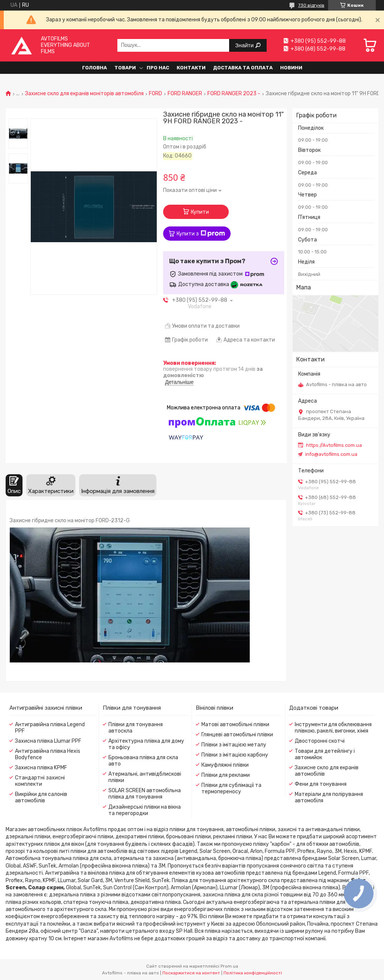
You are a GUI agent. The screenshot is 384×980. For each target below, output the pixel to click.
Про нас (158, 68)
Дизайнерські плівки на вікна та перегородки (145, 810)
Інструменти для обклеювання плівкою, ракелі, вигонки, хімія (333, 728)
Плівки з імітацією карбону (235, 755)
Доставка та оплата (243, 68)
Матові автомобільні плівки (235, 725)
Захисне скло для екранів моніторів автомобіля (84, 94)
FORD (155, 94)
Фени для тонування (321, 784)
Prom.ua (229, 966)
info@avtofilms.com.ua (331, 454)
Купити (200, 212)
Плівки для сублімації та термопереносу (231, 788)
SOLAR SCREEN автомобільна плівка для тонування (145, 794)
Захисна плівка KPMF (41, 768)
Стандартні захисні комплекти (40, 781)
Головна (94, 68)
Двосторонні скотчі (320, 741)
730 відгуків (311, 5)
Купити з (201, 234)
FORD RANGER (185, 94)
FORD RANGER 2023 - (234, 94)
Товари (125, 68)
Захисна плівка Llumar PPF (48, 741)
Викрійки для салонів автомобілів (41, 797)
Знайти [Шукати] (245, 45)
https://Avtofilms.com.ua (334, 445)
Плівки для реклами (226, 775)
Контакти (191, 68)
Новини (291, 68)
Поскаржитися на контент (191, 973)
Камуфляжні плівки (225, 765)
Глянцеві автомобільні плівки (237, 735)
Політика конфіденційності (253, 973)
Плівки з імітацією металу (234, 745)
